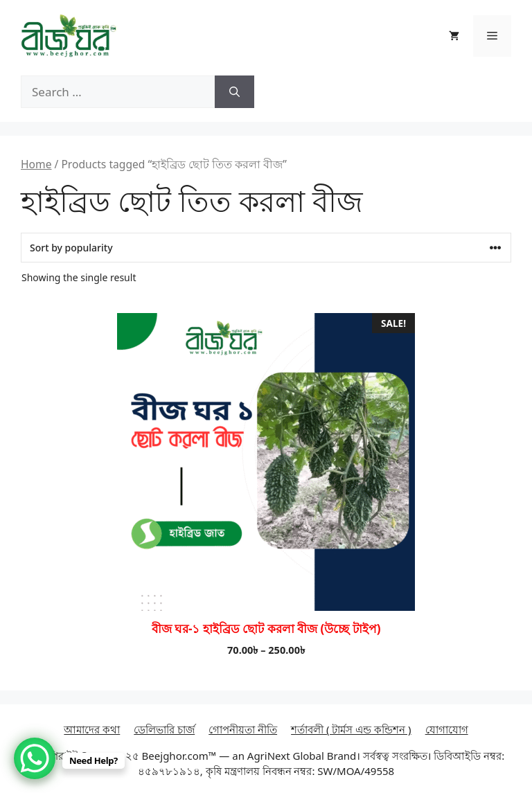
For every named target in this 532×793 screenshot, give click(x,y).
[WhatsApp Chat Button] (35, 758)
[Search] (234, 92)
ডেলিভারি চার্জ (164, 729)
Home (36, 164)
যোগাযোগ (447, 729)
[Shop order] (266, 248)
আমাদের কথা (92, 729)
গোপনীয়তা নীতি (243, 729)
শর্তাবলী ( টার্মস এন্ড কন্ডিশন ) (351, 729)
